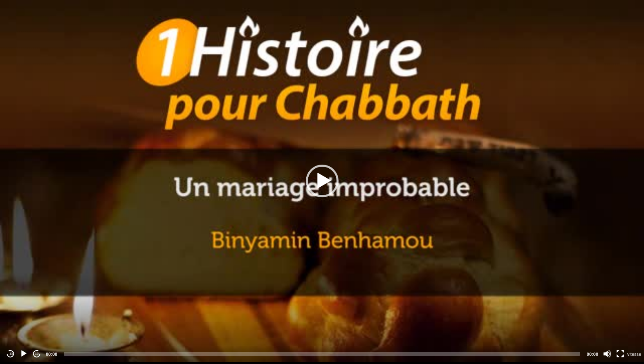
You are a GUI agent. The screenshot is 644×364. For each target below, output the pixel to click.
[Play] (24, 354)
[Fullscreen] (620, 354)
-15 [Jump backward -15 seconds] (11, 354)
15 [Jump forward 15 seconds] (37, 354)
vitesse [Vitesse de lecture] (634, 354)
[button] (322, 181)
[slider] (322, 354)
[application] (322, 181)
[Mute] (607, 354)
